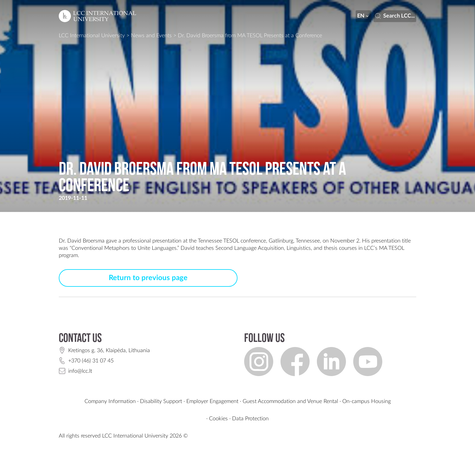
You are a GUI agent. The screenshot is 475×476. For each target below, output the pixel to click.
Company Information (110, 402)
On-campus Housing (367, 402)
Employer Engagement (212, 402)
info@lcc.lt (80, 371)
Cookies (218, 419)
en (364, 16)
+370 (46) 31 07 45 (91, 361)
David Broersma (86, 241)
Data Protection (250, 419)
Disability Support (161, 402)
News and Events (151, 36)
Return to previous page (148, 278)
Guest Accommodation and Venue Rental (290, 402)
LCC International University (92, 36)
